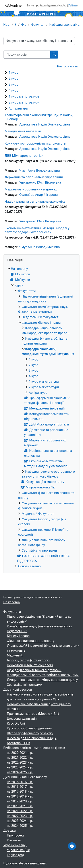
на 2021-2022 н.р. (20, 758)
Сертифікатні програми (39, 551)
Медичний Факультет (38, 514)
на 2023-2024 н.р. (20, 767)
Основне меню (29, 566)
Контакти (14, 840)
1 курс (14, 72)
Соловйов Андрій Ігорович (39, 195)
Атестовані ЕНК (19, 743)
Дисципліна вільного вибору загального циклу (42, 680)
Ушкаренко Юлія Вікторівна (40, 182)
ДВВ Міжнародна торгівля (25, 156)
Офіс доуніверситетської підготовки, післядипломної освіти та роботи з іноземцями (43, 672)
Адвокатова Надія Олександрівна (45, 124)
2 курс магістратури (24, 102)
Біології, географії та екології (29, 660)
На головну (7, 25)
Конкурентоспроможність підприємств (35, 143)
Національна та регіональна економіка (35, 202)
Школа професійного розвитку (30, 733)
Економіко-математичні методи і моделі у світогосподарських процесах (37, 230)
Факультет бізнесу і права (38, 25)
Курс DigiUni (16, 723)
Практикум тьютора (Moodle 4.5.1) (33, 714)
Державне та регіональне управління (34, 177)
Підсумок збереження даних (25, 863)
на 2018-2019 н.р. (20, 796)
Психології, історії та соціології (30, 665)
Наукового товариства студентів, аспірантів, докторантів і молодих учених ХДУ (41, 697)
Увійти (72, 5)
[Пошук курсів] (27, 55)
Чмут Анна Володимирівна (40, 170)
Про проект (15, 835)
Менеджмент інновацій (23, 131)
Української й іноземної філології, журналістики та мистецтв (43, 648)
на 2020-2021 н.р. (20, 753)
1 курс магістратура (24, 96)
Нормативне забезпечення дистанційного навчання (39, 707)
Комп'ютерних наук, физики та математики (40, 626)
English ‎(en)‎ (15, 855)
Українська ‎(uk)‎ (15, 845)
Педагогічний (17, 631)
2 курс (14, 78)
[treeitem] (41, 418)
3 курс (14, 84)
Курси (16, 25)
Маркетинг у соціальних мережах (31, 189)
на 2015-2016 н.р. (20, 782)
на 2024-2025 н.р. (20, 772)
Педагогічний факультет (40, 317)
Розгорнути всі (68, 66)
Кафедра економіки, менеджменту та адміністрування (65, 25)
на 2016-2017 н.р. (20, 787)
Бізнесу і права (18, 636)
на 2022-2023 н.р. (20, 762)
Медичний (15, 655)
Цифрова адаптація (22, 719)
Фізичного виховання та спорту (31, 641)
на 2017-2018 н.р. (20, 792)
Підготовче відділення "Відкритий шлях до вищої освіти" (39, 619)
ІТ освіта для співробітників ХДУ (32, 738)
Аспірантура (18, 108)
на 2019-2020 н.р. (20, 801)
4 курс (14, 90)
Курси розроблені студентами (30, 728)
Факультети (24, 25)
